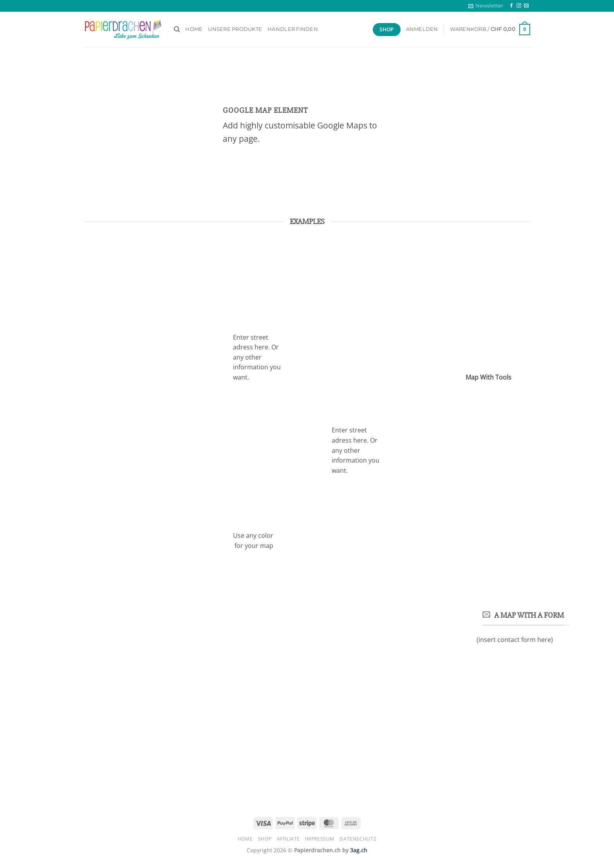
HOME (194, 29)
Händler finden (293, 29)
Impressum (320, 839)
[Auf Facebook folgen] (511, 6)
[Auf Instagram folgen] (519, 6)
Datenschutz (358, 839)
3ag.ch (359, 850)
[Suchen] (177, 29)
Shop (265, 839)
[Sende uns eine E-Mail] (526, 6)
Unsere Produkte (235, 29)
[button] (486, 6)
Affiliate (289, 839)
